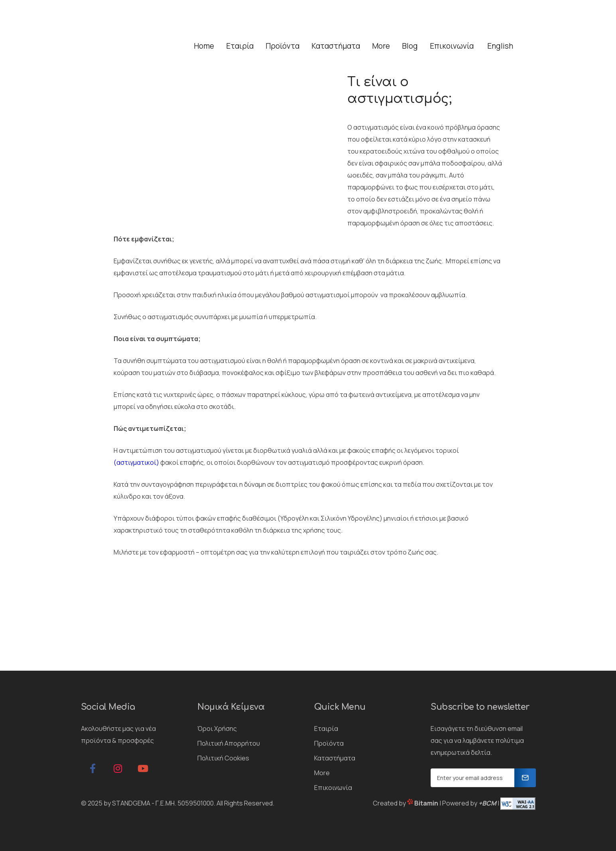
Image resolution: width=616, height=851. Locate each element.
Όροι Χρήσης (217, 729)
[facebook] (93, 768)
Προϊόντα (329, 743)
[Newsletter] (525, 778)
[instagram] (118, 768)
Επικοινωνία (333, 788)
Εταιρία (326, 729)
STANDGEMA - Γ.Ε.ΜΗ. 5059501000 (163, 803)
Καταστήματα (335, 758)
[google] (143, 768)
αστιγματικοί (136, 462)
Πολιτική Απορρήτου (229, 743)
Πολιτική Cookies (223, 758)
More (322, 773)
